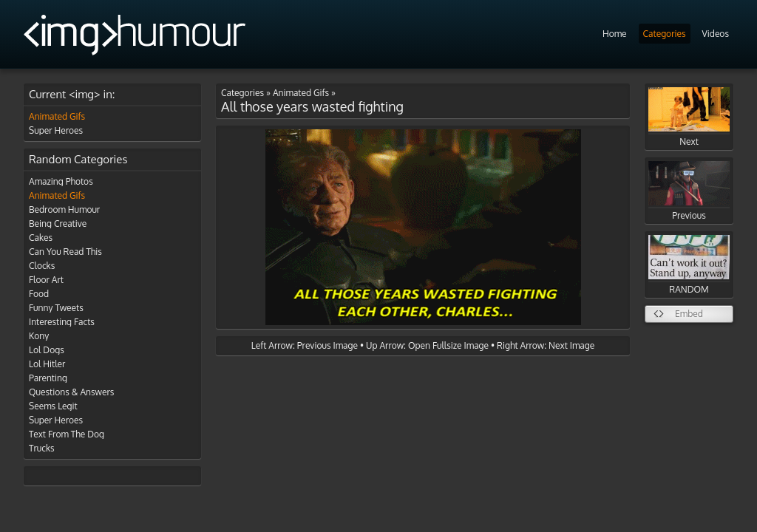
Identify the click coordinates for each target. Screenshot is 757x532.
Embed (689, 314)
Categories (665, 34)
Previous (689, 191)
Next (689, 117)
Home (615, 34)
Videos (716, 34)
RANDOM (689, 265)
